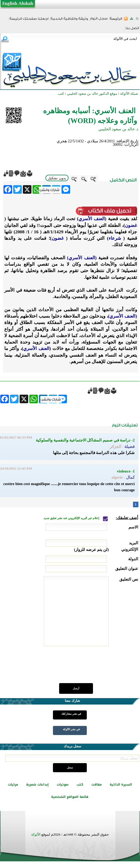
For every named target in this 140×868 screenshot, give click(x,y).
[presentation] (97, 668)
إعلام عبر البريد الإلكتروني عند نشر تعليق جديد (72, 518)
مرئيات (13, 785)
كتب (80, 785)
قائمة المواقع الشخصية (70, 797)
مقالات (96, 785)
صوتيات (63, 785)
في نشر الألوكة (71, 729)
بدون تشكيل (57, 178)
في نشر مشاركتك (71, 714)
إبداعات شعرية (37, 785)
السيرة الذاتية (121, 785)
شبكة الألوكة (129, 94)
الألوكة (36, 834)
